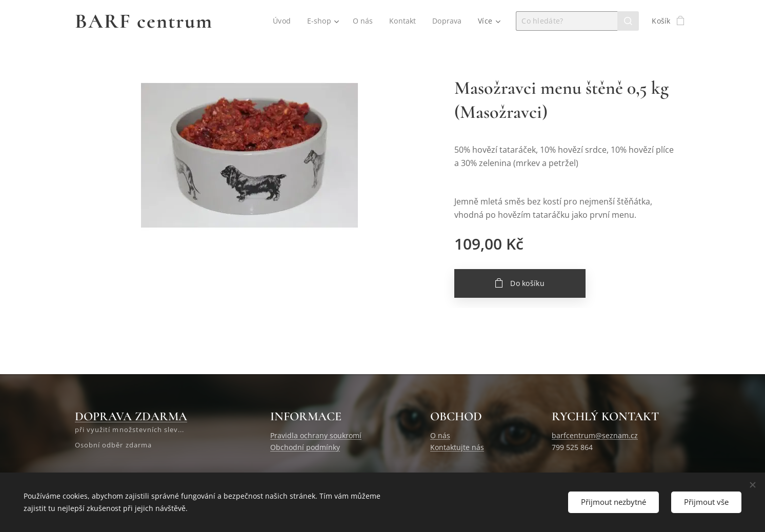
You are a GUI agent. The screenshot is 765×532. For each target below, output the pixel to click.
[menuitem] (283, 21)
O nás (440, 435)
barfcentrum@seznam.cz (595, 435)
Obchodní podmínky (305, 447)
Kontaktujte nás (457, 447)
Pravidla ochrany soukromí (316, 435)
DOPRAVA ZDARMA (131, 416)
